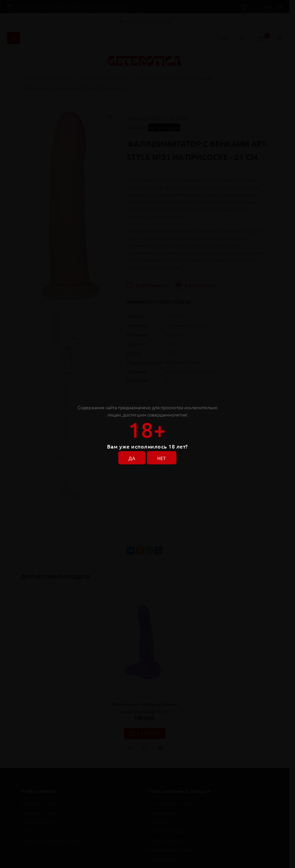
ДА (132, 458)
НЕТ (162, 458)
